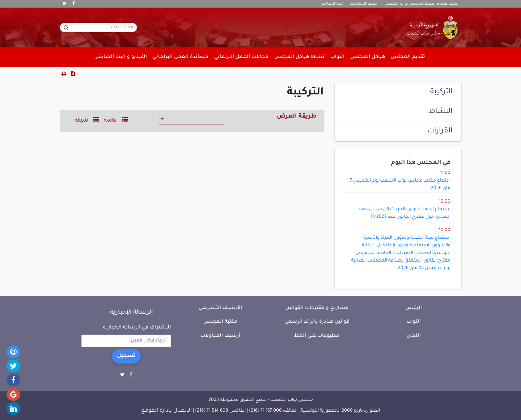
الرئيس (414, 308)
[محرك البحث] (98, 27)
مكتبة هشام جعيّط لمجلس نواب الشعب (422, 4)
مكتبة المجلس (220, 322)
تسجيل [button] (126, 356)
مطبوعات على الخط (317, 336)
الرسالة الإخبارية (132, 313)
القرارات (440, 131)
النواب (414, 322)
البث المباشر (332, 4)
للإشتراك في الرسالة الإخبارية (137, 328)
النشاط (440, 112)
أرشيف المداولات (365, 4)
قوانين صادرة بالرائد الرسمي (317, 322)
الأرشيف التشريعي (220, 308)
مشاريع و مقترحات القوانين (317, 308)
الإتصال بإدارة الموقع (166, 411)
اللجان (414, 336)
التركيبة (441, 92)
